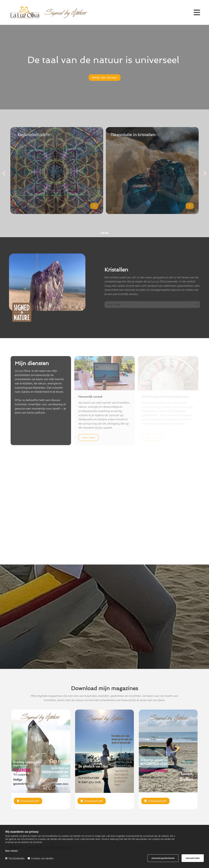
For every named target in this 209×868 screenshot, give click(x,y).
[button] (192, 12)
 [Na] (204, 173)
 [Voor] (5, 173)
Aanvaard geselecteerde (163, 858)
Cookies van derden (41, 858)
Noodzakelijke (15, 858)
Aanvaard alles (193, 858)
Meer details (12, 851)
